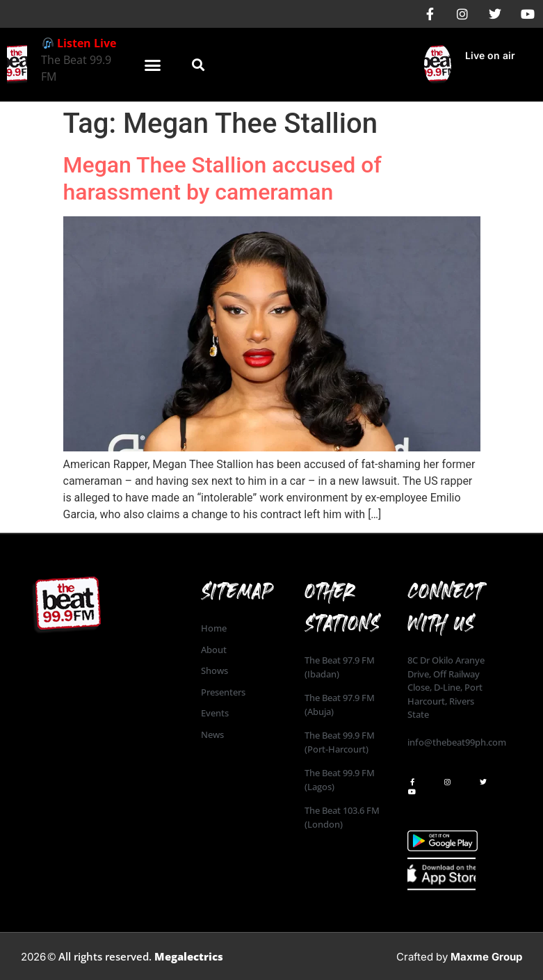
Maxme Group (486, 957)
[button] (153, 65)
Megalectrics (189, 956)
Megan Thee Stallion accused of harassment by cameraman (222, 178)
